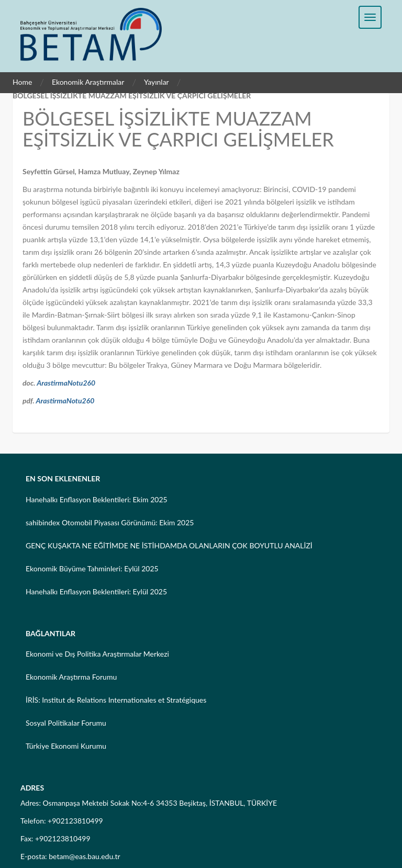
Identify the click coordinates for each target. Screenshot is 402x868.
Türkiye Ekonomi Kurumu (66, 746)
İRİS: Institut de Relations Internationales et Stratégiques (116, 700)
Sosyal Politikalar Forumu (66, 723)
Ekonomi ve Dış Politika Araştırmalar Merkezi (97, 654)
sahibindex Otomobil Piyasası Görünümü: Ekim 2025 (110, 522)
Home (22, 82)
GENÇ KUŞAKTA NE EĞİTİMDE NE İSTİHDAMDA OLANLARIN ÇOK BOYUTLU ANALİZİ (169, 545)
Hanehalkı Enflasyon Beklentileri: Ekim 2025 (97, 499)
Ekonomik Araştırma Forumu (71, 677)
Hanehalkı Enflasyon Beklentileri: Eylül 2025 (96, 591)
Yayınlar (157, 82)
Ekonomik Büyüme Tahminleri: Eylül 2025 (92, 568)
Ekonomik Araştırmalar (88, 82)
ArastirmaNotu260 (66, 383)
